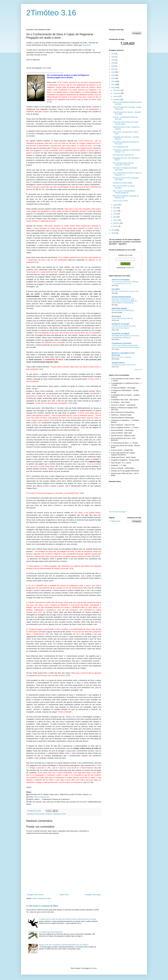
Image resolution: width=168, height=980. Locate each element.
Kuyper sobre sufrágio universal (122, 318)
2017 (113, 69)
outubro (116, 96)
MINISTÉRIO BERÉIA (120, 309)
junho (115, 211)
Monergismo (116, 316)
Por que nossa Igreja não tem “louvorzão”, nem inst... (123, 164)
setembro (117, 100)
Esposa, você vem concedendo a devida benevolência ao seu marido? (64, 945)
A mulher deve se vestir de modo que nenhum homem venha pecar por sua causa (68, 919)
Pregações (49, 814)
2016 (113, 72)
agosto (116, 205)
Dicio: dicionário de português (118, 512)
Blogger (94, 968)
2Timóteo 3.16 (51, 13)
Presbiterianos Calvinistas (122, 343)
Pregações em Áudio (59, 814)
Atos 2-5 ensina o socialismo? (122, 357)
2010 (113, 230)
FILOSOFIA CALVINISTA (121, 334)
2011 (113, 88)
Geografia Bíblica (118, 363)
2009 (113, 233)
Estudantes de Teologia (120, 324)
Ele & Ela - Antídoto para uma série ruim (125, 291)
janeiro (116, 226)
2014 (113, 78)
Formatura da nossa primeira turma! (124, 365)
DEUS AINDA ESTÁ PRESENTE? (123, 311)
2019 (113, 63)
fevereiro (117, 223)
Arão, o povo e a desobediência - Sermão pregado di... (124, 192)
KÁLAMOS (116, 289)
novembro (117, 93)
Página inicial (64, 895)
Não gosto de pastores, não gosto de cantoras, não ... (126, 197)
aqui (70, 313)
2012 (113, 85)
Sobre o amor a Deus (120, 201)
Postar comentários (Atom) (42, 898)
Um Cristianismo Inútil (121, 147)
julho (115, 208)
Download (87, 45)
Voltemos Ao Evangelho (121, 280)
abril (115, 217)
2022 (113, 57)
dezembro (117, 90)
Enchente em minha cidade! (123, 183)
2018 (113, 66)
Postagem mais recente (35, 895)
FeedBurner (130, 268)
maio (115, 214)
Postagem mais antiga (93, 895)
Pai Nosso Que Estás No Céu (123, 155)
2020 (113, 60)
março (116, 220)
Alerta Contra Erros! (42, 797)
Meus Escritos (40, 814)
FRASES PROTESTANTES (121, 297)
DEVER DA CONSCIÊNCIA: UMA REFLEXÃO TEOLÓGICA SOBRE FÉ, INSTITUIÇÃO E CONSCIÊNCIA (124, 301)
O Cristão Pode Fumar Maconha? (51, 932)
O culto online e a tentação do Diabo (42, 906)
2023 (113, 54)
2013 (113, 82)
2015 (113, 75)
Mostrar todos (138, 370)
